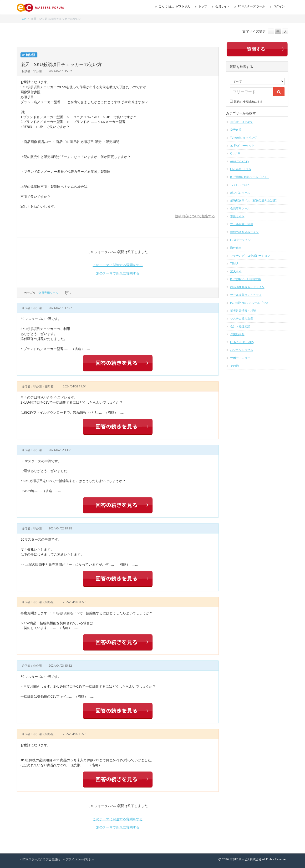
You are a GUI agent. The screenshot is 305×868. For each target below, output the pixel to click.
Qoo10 (235, 153)
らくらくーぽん (240, 185)
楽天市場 (236, 130)
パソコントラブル (242, 350)
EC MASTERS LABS (242, 342)
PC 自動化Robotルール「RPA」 (251, 303)
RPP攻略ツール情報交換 (246, 279)
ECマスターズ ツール (252, 6)
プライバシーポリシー (80, 859)
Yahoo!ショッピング (244, 138)
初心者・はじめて (242, 122)
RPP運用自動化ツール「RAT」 (250, 177)
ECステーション (240, 240)
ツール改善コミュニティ (246, 295)
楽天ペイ (236, 271)
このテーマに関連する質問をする (118, 265)
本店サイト (237, 216)
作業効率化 (237, 334)
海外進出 (236, 248)
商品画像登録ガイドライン (247, 287)
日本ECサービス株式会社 (245, 859)
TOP (23, 19)
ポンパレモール (240, 193)
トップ (203, 6)
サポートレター (240, 358)
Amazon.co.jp (239, 161)
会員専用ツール (48, 293)
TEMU (234, 263)
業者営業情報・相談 (243, 311)
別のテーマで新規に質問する (118, 273)
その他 (234, 366)
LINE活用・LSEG (241, 169)
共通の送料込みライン (244, 232)
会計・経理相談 (240, 326)
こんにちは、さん (174, 6)
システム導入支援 (242, 318)
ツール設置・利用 (242, 224)
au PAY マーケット (242, 145)
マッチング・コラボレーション (250, 256)
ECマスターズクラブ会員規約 (41, 859)
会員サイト (223, 6)
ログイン (279, 6)
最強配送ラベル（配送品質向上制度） (254, 201)
